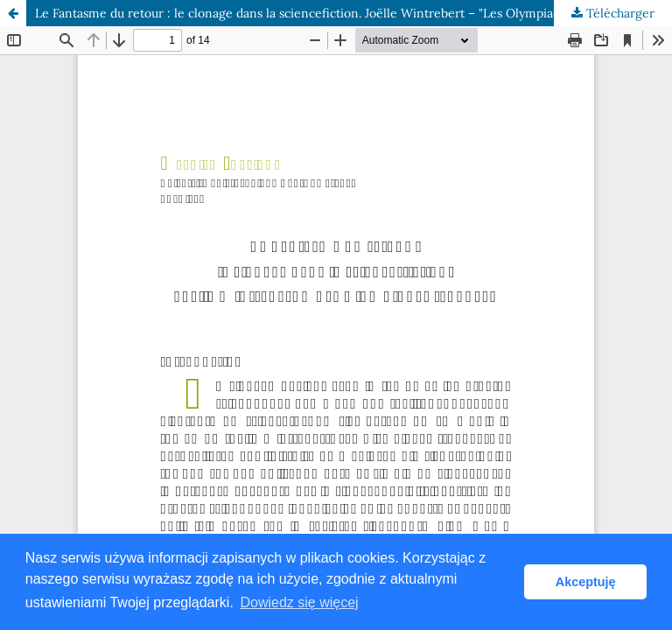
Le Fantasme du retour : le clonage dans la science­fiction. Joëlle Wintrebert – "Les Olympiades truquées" (332, 13)
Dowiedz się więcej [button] (299, 602)
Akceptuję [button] (586, 582)
